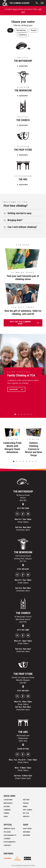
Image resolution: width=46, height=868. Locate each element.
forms (15, 9)
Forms (6, 813)
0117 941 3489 (23, 630)
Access (7, 806)
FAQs (6, 816)
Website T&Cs (9, 829)
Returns (27, 832)
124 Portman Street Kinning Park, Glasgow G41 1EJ (23, 559)
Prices (26, 803)
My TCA (26, 813)
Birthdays (8, 803)
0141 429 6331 (23, 569)
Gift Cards (27, 810)
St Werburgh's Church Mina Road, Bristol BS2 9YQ (23, 619)
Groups (26, 816)
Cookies (7, 839)
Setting (26, 800)
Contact (7, 845)
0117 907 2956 (23, 508)
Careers (7, 810)
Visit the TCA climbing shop (20, 323)
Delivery (27, 835)
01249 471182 (23, 749)
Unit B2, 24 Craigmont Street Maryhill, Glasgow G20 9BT (23, 680)
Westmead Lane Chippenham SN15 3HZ (23, 738)
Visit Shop (27, 829)
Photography (10, 842)
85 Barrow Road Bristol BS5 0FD (23, 498)
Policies (7, 832)
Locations (8, 800)
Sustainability (10, 835)
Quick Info (23, 66)
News (25, 806)
